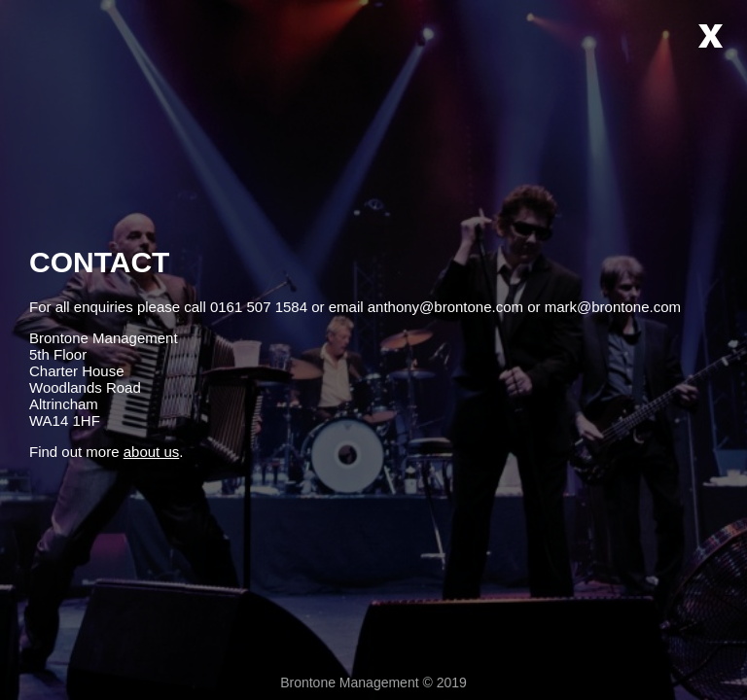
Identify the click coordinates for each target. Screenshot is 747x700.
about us (152, 452)
